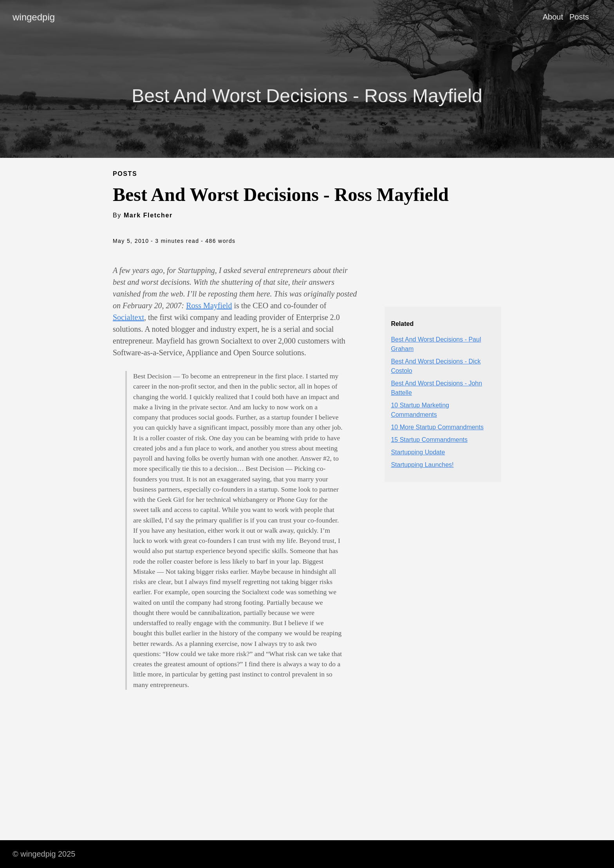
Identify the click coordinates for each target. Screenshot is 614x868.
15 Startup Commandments (429, 440)
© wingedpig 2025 (44, 854)
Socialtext (128, 317)
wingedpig (34, 17)
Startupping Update (418, 452)
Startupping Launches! (422, 465)
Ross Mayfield (209, 306)
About (553, 17)
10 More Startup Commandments (437, 427)
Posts (579, 17)
